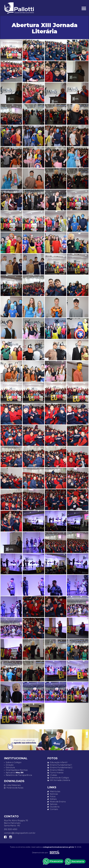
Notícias (53, 794)
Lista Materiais (12, 785)
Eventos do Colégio (58, 778)
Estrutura (9, 767)
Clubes (52, 775)
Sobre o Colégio (13, 762)
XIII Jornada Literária (59, 780)
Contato (53, 809)
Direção (9, 765)
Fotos (51, 797)
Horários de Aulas (14, 788)
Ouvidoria (53, 807)
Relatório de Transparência (18, 775)
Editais (52, 799)
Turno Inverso (55, 773)
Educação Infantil (57, 762)
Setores (52, 804)
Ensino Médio (55, 770)
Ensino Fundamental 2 (60, 767)
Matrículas (54, 791)
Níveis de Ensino (57, 802)
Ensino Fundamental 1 (60, 765)
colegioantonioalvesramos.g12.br (59, 847)
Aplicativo (14, 773)
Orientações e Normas (16, 770)
